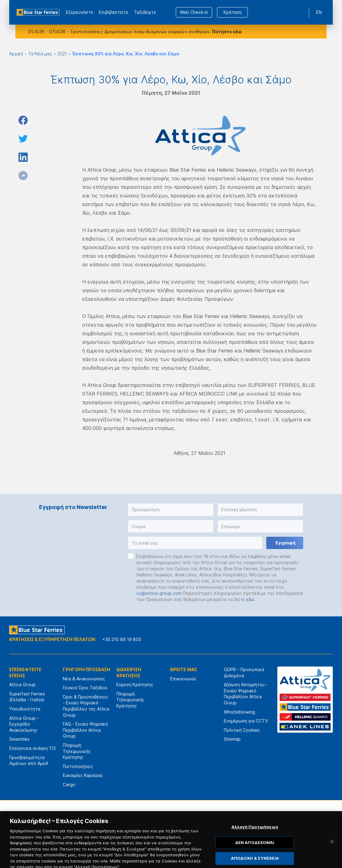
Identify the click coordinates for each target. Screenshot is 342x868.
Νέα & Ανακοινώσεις (84, 679)
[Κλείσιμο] (332, 854)
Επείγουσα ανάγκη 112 (32, 748)
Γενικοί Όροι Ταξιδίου (85, 688)
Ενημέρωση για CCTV (246, 721)
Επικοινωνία (183, 679)
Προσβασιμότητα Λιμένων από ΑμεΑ (29, 760)
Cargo (69, 784)
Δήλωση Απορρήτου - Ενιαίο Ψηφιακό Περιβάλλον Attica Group (246, 694)
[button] (171, 510)
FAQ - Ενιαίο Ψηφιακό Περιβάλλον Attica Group (85, 730)
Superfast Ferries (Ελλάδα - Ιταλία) (27, 697)
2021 (62, 54)
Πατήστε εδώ (227, 32)
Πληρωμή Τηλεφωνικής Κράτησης (77, 751)
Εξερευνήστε (80, 12)
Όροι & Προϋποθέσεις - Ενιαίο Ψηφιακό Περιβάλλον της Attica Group (86, 706)
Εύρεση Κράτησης (135, 685)
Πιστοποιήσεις (78, 766)
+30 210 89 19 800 (122, 639)
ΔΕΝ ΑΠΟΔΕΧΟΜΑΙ (255, 855)
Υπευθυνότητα (25, 709)
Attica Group (22, 685)
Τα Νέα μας (40, 54)
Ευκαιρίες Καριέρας (83, 775)
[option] (106, 818)
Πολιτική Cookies (242, 730)
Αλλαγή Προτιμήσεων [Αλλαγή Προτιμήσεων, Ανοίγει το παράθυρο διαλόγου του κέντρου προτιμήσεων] (255, 839)
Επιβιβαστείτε (114, 12)
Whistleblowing (239, 712)
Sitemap (232, 739)
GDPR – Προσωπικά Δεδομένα (244, 673)
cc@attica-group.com (159, 593)
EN (319, 12)
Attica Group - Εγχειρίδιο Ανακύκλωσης (24, 724)
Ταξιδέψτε (145, 12)
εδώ (250, 599)
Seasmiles (19, 739)
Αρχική (16, 54)
